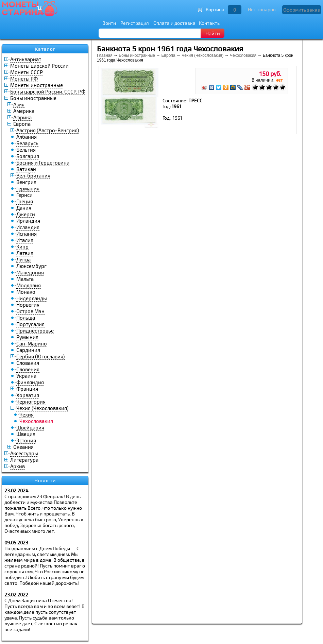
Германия (28, 188)
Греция (25, 201)
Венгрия (26, 182)
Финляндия (30, 382)
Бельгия (26, 150)
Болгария (28, 156)
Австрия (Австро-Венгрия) (48, 130)
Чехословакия (243, 55)
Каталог (45, 49)
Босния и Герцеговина (43, 163)
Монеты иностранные (37, 85)
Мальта (25, 279)
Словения (28, 369)
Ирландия (28, 221)
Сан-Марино (32, 343)
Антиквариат (26, 59)
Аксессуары (24, 453)
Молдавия (29, 285)
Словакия (28, 363)
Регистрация (135, 23)
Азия (19, 104)
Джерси (26, 214)
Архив (18, 466)
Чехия (27, 414)
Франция (27, 389)
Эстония (26, 440)
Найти (213, 33)
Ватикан (26, 169)
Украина (26, 376)
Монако (26, 292)
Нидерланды (32, 298)
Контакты (210, 23)
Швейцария (30, 427)
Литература (24, 460)
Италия (25, 240)
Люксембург (31, 266)
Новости (45, 480)
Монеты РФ (24, 79)
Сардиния (28, 350)
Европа (22, 124)
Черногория (31, 402)
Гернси (24, 195)
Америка (24, 111)
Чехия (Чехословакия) (42, 408)
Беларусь (27, 143)
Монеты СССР (27, 72)
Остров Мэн (30, 311)
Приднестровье (35, 331)
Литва (23, 259)
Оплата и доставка (174, 23)
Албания (27, 137)
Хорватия (28, 395)
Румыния (27, 337)
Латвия (25, 253)
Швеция (26, 434)
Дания (24, 208)
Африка (22, 117)
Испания (27, 234)
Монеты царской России (39, 66)
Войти (109, 23)
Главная (105, 55)
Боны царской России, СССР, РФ (48, 91)
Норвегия (28, 305)
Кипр (22, 247)
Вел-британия (33, 175)
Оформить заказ (302, 10)
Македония (30, 272)
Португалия (30, 324)
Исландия (28, 227)
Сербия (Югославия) (40, 356)
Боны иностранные (33, 98)
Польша (26, 318)
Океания (23, 447)
